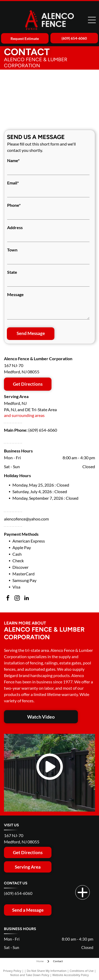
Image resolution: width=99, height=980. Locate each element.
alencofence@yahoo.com (26, 519)
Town (12, 250)
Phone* (14, 205)
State (12, 272)
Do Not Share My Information (47, 971)
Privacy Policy (12, 971)
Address (15, 227)
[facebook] (8, 599)
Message (15, 294)
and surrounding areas (24, 415)
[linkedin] (26, 599)
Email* (13, 183)
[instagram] (17, 599)
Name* (13, 160)
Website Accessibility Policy (70, 975)
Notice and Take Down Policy (30, 975)
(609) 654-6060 (43, 430)
